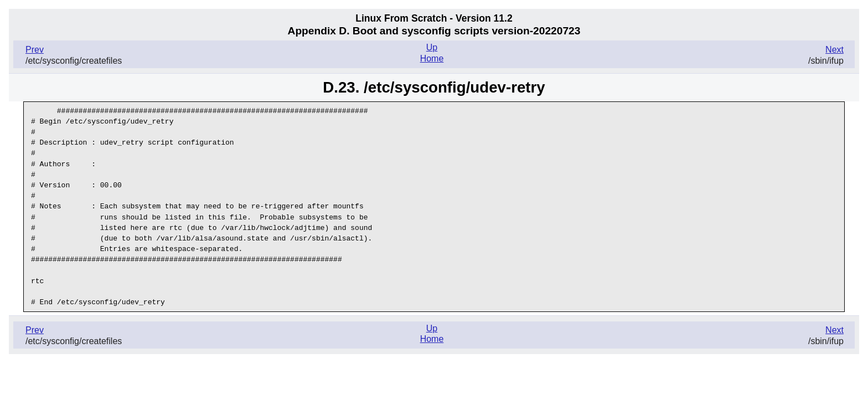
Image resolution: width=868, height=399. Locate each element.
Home (432, 58)
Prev (35, 50)
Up (432, 47)
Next (835, 50)
